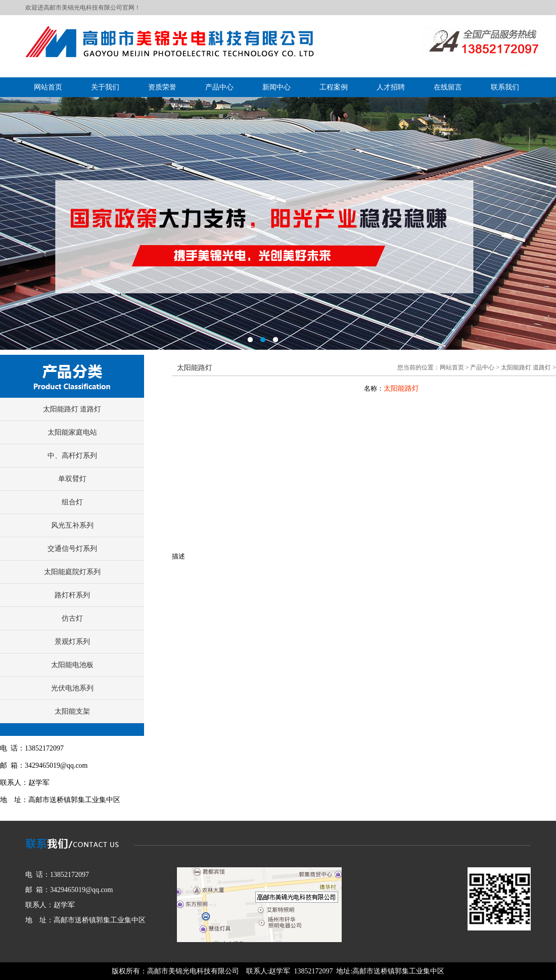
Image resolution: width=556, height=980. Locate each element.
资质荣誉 (162, 87)
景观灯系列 (72, 642)
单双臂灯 (72, 479)
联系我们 (505, 87)
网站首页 (48, 87)
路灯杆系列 (72, 595)
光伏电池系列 (72, 688)
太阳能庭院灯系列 (72, 572)
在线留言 (448, 87)
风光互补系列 (72, 525)
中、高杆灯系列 (72, 456)
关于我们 (105, 87)
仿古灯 (72, 618)
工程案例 (334, 87)
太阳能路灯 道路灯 (72, 409)
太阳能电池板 (72, 665)
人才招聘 (391, 87)
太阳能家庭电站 (72, 432)
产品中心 (219, 87)
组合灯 (72, 502)
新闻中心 (276, 87)
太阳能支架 (72, 711)
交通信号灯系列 (72, 549)
